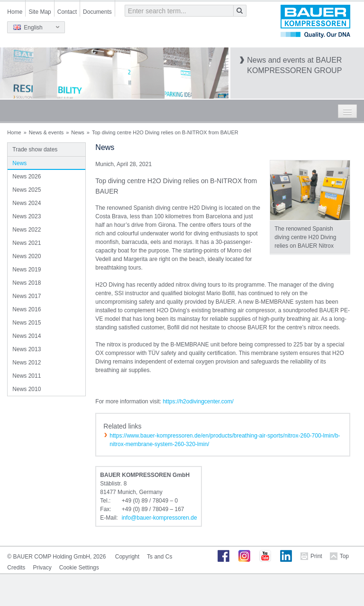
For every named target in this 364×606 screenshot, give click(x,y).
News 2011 (27, 376)
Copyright (127, 557)
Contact (67, 12)
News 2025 (27, 190)
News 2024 (27, 203)
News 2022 (27, 230)
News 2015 (27, 323)
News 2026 (27, 177)
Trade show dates (35, 149)
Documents (97, 12)
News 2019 (27, 270)
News (78, 132)
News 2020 (27, 256)
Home (15, 12)
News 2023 (27, 216)
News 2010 (27, 389)
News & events (46, 132)
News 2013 (27, 349)
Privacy (42, 568)
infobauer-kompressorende (159, 518)
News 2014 (27, 336)
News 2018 (27, 283)
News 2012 (27, 363)
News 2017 (27, 296)
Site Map (40, 12)
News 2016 (27, 309)
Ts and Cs (159, 557)
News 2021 (27, 243)
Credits (16, 568)
